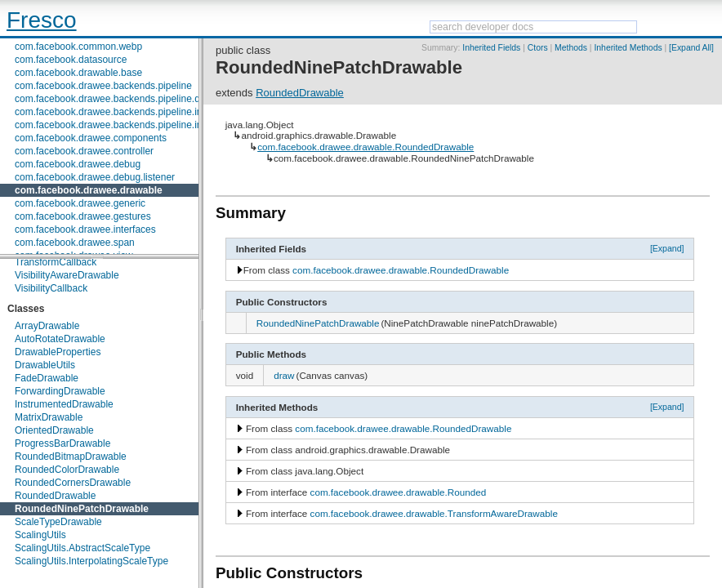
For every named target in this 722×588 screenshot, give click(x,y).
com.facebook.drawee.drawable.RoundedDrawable (365, 147)
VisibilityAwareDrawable (67, 275)
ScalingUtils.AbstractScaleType (82, 548)
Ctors (538, 48)
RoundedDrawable (55, 496)
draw (284, 375)
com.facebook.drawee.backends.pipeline (103, 86)
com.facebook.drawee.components (91, 138)
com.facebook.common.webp (78, 47)
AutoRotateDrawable (60, 339)
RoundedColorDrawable (67, 470)
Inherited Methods (628, 48)
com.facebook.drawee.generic (80, 203)
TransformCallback (56, 262)
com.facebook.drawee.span (75, 243)
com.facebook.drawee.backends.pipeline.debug (118, 99)
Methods (571, 48)
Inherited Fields (491, 48)
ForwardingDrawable (60, 391)
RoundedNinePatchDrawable (82, 509)
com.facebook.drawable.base (78, 73)
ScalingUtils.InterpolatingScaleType (91, 561)
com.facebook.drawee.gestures (83, 216)
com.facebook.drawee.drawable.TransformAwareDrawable (434, 513)
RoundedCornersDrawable (73, 483)
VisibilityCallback (51, 288)
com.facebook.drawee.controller (84, 151)
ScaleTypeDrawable (58, 522)
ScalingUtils (40, 535)
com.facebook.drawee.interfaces (85, 229)
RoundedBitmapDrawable (71, 457)
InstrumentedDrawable (64, 404)
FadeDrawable (47, 378)
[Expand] (667, 248)
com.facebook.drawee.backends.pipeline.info (112, 112)
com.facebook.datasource (71, 60)
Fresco (42, 20)
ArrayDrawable (47, 326)
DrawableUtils (45, 365)
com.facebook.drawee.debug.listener (95, 177)
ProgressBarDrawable (62, 443)
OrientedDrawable (54, 430)
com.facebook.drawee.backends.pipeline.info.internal (130, 125)
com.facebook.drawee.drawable (89, 190)
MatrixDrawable (49, 417)
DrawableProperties (58, 352)
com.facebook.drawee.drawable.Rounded (399, 492)
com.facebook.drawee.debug (78, 164)
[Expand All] (691, 48)
